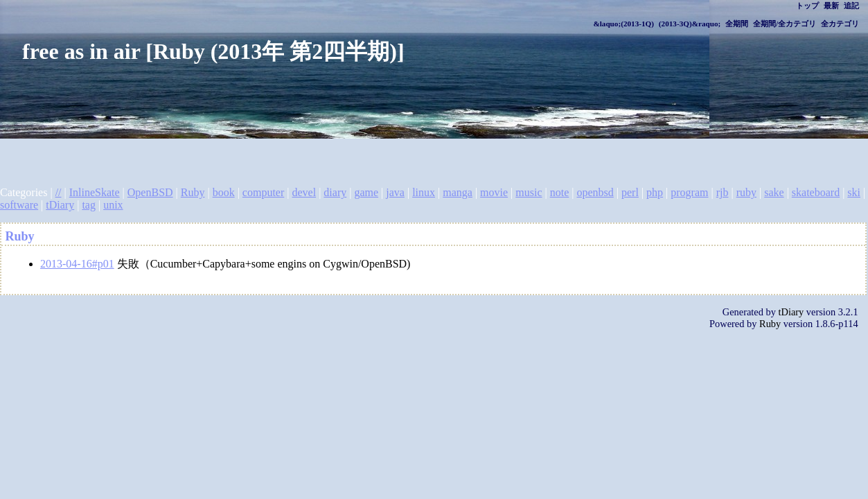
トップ (807, 6)
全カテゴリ (840, 24)
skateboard (816, 192)
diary (335, 192)
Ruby (193, 192)
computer (263, 192)
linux (424, 192)
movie (494, 192)
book (224, 192)
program (689, 192)
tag (89, 205)
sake (774, 192)
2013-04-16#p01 (77, 264)
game (366, 192)
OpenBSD (150, 192)
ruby (746, 192)
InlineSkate (95, 192)
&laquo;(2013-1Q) (623, 24)
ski (854, 192)
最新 (831, 6)
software (19, 205)
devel (304, 192)
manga (458, 192)
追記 (851, 6)
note (560, 192)
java (395, 192)
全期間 (737, 24)
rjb (723, 192)
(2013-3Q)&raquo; (690, 24)
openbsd (595, 192)
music (529, 192)
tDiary (60, 205)
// (59, 192)
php (655, 192)
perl (630, 192)
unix (113, 205)
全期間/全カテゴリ (785, 24)
